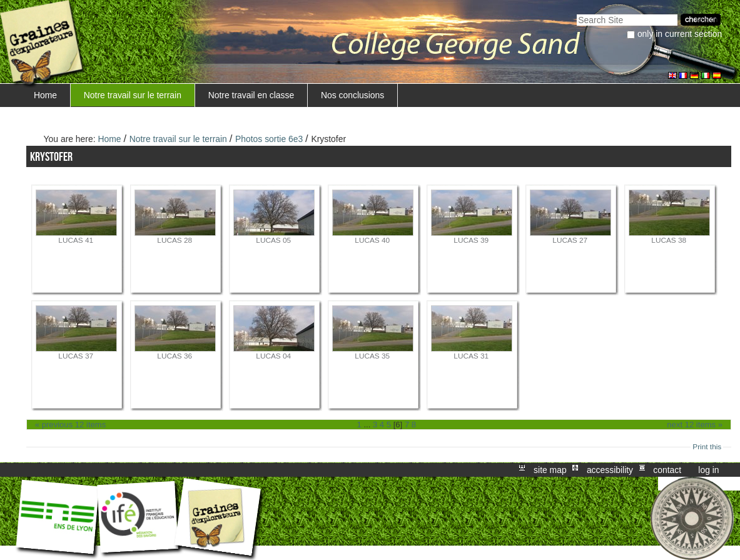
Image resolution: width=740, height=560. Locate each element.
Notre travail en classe (251, 95)
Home (45, 95)
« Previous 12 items (70, 425)
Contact (667, 470)
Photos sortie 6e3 (269, 139)
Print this (707, 447)
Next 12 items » (695, 425)
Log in (708, 470)
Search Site (576, 13)
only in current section (680, 34)
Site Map (550, 470)
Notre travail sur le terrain (133, 95)
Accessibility (610, 470)
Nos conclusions (352, 95)
